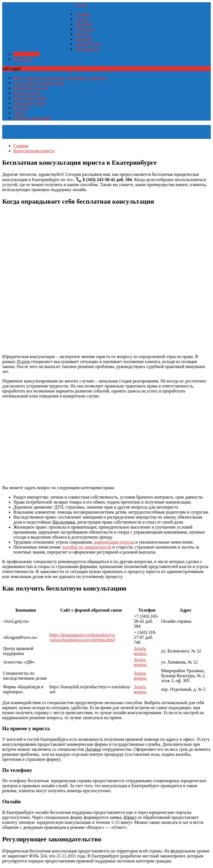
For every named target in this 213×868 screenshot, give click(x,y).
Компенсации (88, 44)
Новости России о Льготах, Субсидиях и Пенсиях (60, 78)
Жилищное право (30, 98)
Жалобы (21, 108)
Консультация (26, 54)
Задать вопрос (140, 651)
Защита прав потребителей (39, 83)
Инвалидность (27, 93)
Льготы (82, 19)
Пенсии (82, 34)
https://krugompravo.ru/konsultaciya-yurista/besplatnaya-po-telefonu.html (83, 637)
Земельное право (29, 103)
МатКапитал (87, 49)
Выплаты (84, 39)
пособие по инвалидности (87, 547)
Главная (83, 14)
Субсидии (84, 29)
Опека (19, 113)
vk (85, 5)
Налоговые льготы (31, 88)
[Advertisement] (106, 442)
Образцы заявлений (32, 118)
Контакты (22, 59)
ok (77, 5)
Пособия (83, 24)
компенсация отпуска (114, 542)
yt (81, 5)
